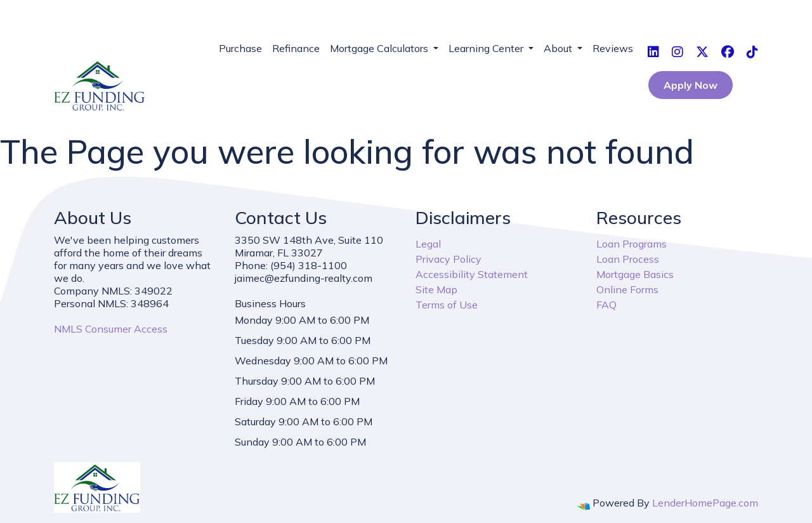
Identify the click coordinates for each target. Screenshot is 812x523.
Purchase (240, 48)
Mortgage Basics (635, 274)
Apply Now (691, 85)
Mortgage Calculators (380, 48)
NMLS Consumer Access (111, 329)
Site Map (436, 289)
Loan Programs (632, 244)
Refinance (296, 48)
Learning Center (487, 48)
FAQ (606, 305)
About (559, 48)
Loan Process (628, 259)
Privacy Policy (449, 259)
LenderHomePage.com (705, 503)
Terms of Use (447, 305)
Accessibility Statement (472, 274)
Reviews (613, 48)
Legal (428, 244)
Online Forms (627, 289)
